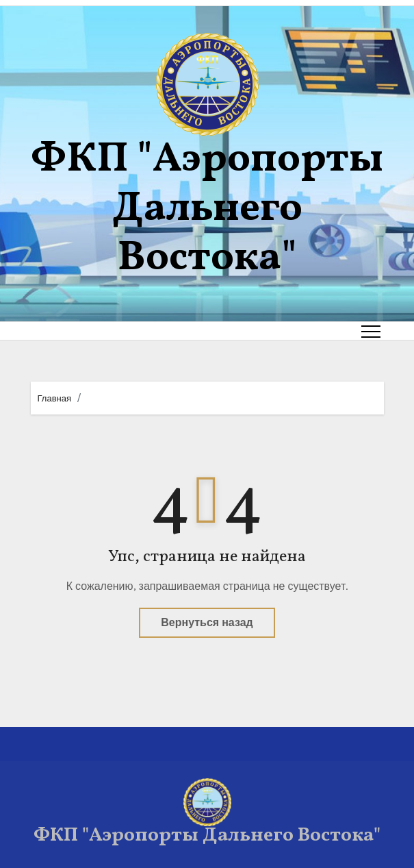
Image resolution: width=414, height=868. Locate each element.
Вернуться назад (207, 622)
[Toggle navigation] (371, 331)
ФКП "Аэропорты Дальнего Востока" (207, 209)
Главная (54, 398)
